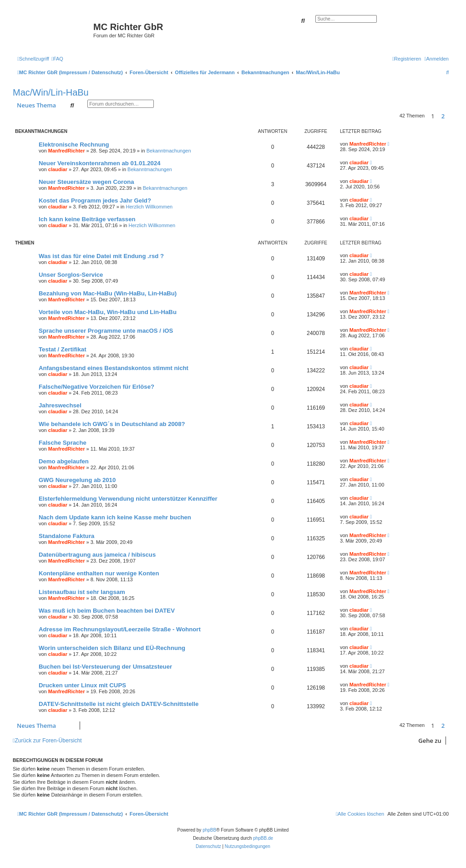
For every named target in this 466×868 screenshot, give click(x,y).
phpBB (209, 830)
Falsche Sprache (63, 443)
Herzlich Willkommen (149, 207)
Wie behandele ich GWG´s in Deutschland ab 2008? (112, 424)
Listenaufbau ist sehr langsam (82, 592)
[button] (451, 116)
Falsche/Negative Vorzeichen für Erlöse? (96, 387)
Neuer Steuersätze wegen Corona (86, 182)
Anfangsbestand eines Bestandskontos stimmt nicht (114, 368)
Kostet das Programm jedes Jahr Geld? (95, 201)
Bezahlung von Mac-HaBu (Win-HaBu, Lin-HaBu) (108, 293)
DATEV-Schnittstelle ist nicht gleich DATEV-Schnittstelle (119, 704)
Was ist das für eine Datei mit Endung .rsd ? (101, 256)
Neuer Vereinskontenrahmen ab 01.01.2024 (100, 163)
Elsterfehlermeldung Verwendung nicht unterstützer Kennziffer (128, 499)
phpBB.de (263, 838)
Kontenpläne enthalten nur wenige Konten (99, 573)
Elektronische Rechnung (74, 145)
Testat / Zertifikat (63, 349)
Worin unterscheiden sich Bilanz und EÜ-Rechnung (112, 648)
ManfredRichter (67, 151)
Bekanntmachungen (169, 151)
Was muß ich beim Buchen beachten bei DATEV (107, 611)
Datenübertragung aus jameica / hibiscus (97, 555)
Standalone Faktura (66, 536)
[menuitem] (57, 59)
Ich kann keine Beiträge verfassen (87, 219)
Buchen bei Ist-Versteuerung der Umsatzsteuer (105, 667)
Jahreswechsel (60, 405)
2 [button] (443, 116)
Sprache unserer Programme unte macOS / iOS (106, 331)
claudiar (58, 169)
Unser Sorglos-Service (71, 275)
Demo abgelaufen (64, 461)
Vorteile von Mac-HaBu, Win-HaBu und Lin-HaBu (108, 312)
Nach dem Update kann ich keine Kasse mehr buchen (115, 517)
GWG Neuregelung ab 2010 (77, 480)
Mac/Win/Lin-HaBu (51, 92)
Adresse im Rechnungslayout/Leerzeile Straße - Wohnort (120, 629)
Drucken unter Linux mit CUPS (82, 685)
